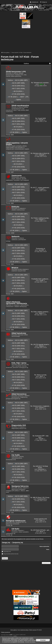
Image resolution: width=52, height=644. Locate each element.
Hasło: (48, 549)
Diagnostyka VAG (19, 425)
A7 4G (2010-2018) (18, 94)
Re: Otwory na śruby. (41, 375)
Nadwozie (16, 236)
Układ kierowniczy (19, 394)
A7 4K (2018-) (14, 291)
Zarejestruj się (18, 543)
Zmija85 (41, 189)
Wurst (41, 532)
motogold (41, 155)
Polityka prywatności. (6, 632)
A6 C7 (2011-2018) (18, 88)
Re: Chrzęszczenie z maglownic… (41, 406)
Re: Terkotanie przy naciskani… (41, 83)
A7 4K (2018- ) (12, 97)
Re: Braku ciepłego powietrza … (41, 312)
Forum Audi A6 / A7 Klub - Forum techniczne (20, 58)
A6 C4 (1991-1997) (21, 80)
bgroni (41, 84)
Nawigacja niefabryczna (16, 521)
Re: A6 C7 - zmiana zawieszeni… (41, 188)
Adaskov (41, 346)
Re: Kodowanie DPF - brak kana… (41, 437)
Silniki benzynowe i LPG (16, 72)
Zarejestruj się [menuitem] (34, 2)
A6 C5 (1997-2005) (18, 83)
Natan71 (41, 313)
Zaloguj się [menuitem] (43, 2)
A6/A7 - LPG (24, 97)
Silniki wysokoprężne (20, 105)
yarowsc (41, 408)
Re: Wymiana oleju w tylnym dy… (41, 153)
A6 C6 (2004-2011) (18, 86)
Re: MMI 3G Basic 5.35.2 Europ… (40, 498)
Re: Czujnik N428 (40, 118)
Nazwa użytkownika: (44, 546)
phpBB (11, 635)
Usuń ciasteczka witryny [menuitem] (23, 630)
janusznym (41, 469)
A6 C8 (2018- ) (18, 91)
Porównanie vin (41, 249)
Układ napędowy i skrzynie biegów (17, 144)
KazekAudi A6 (41, 499)
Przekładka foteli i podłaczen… (41, 279)
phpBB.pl (15, 636)
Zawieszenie (17, 176)
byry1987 (41, 250)
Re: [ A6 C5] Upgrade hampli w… (40, 344)
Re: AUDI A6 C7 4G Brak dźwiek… (41, 467)
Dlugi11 (41, 220)
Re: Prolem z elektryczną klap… (40, 218)
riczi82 (41, 280)
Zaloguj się (6, 543)
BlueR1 (41, 120)
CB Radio (15, 529)
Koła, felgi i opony (19, 363)
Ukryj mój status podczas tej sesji (10, 554)
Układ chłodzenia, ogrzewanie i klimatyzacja (16, 303)
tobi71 (41, 376)
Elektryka (15, 207)
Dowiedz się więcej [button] (30, 642)
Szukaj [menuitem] (5, 10)
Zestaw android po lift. (41, 519)
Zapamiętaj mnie (6, 551)
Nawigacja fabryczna (20, 486)
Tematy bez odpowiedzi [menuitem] (38, 5)
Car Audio (16, 455)
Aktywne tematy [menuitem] (48, 5)
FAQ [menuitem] (1, 10)
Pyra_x (41, 520)
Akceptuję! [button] (43, 640)
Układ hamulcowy (19, 333)
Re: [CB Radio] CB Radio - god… (41, 530)
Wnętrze (15, 268)
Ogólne (18, 100)
